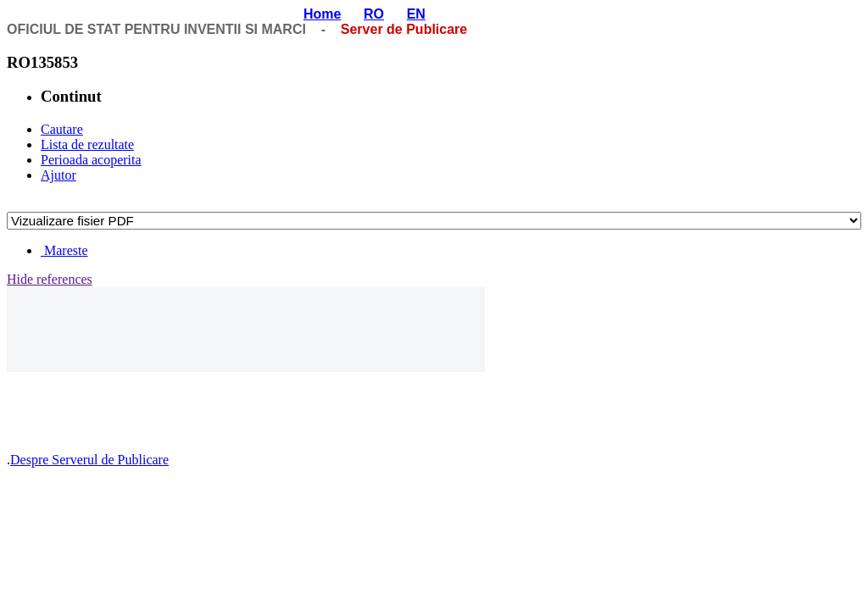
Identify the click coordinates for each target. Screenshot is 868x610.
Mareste (64, 250)
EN (416, 14)
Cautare (62, 129)
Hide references (50, 279)
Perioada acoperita (91, 160)
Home (322, 14)
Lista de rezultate (87, 144)
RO (374, 14)
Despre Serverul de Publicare (89, 460)
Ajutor (58, 175)
